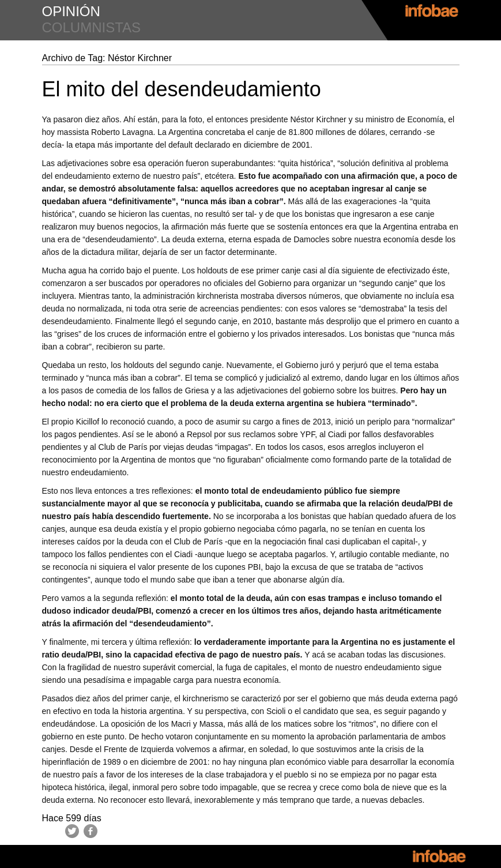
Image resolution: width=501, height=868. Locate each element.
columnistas (92, 27)
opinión (71, 11)
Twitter (72, 831)
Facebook (91, 831)
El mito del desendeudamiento (182, 89)
